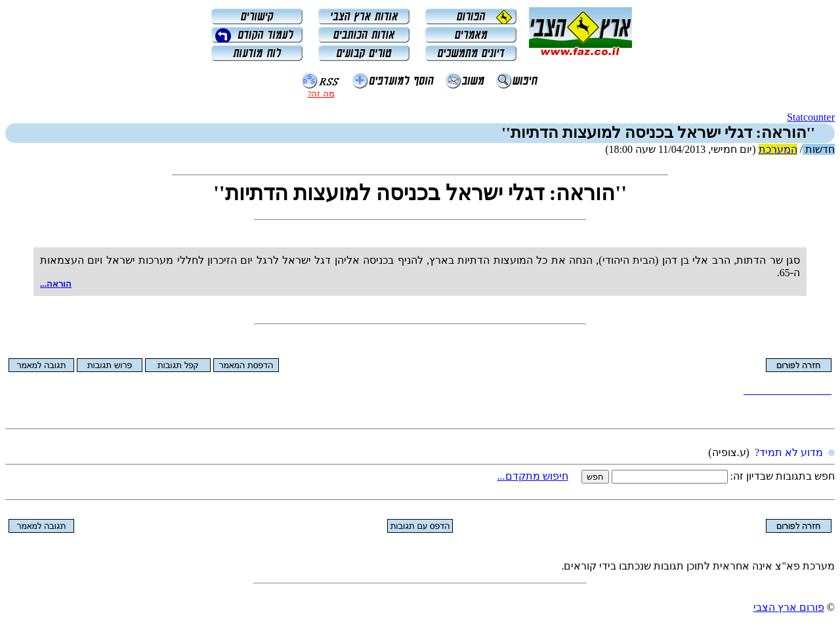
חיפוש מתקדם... (533, 476)
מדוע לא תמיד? (789, 452)
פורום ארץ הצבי (789, 607)
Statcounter (811, 117)
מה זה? (321, 94)
